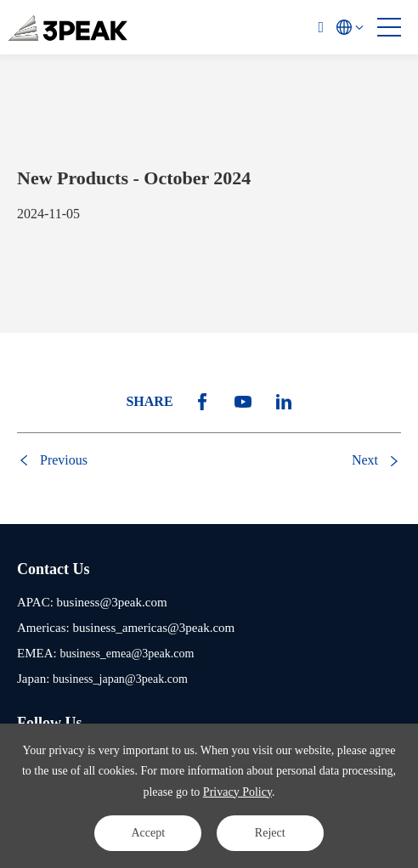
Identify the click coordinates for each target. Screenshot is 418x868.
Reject (270, 833)
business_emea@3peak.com (127, 654)
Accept (148, 833)
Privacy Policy (237, 792)
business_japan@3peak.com (120, 679)
